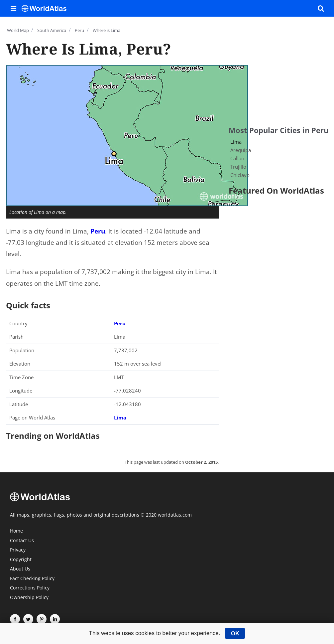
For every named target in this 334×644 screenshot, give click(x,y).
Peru (98, 231)
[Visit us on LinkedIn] (55, 619)
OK (235, 633)
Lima (120, 417)
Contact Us (22, 541)
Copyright (21, 560)
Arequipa (241, 150)
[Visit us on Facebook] (15, 619)
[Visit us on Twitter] (28, 619)
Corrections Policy (30, 588)
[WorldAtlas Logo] (47, 8)
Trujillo (238, 167)
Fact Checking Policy (32, 579)
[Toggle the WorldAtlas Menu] (13, 8)
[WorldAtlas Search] (321, 8)
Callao (237, 158)
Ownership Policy (29, 598)
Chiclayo (240, 175)
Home (16, 531)
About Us (20, 569)
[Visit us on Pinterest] (42, 619)
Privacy (18, 550)
